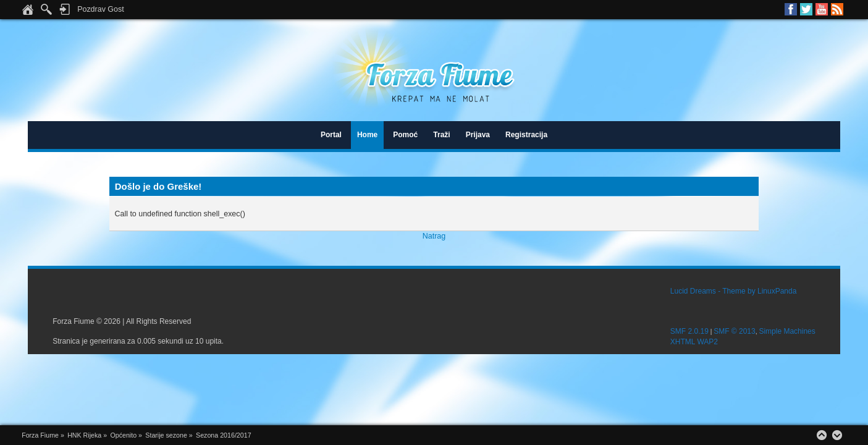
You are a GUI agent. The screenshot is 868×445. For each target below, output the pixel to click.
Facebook (791, 9)
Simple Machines (787, 331)
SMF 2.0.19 (689, 331)
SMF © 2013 (735, 331)
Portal (331, 135)
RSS (837, 9)
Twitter (806, 9)
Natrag (434, 236)
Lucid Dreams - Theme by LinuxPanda (734, 291)
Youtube (822, 9)
